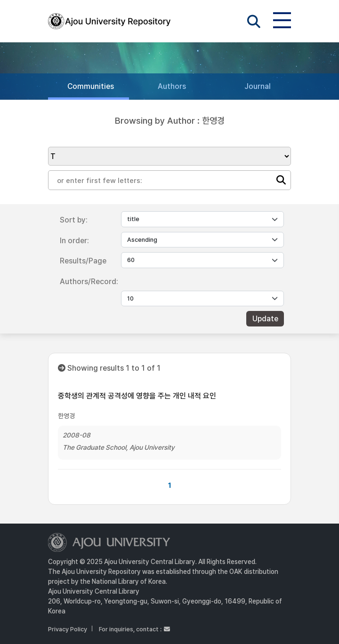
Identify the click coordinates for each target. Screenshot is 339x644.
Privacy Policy (68, 629)
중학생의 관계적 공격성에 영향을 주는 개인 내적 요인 (137, 396)
